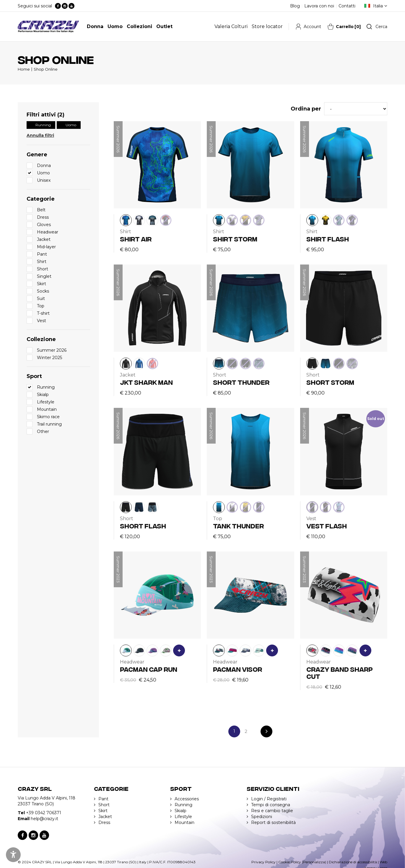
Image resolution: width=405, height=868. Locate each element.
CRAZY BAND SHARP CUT (340, 673)
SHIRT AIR (136, 239)
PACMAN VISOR (238, 669)
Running (43, 125)
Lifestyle (183, 817)
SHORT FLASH (143, 526)
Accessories (187, 799)
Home (24, 69)
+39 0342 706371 (44, 813)
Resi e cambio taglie (272, 811)
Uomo (71, 125)
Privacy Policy (264, 862)
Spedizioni (262, 817)
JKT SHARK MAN (146, 382)
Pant (103, 799)
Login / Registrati (269, 799)
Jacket (105, 817)
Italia (378, 6)
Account (312, 27)
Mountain (184, 822)
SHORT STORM (330, 382)
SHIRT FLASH (328, 239)
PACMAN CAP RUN (149, 669)
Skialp (180, 811)
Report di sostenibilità (273, 822)
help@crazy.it (44, 819)
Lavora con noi (319, 6)
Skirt (103, 811)
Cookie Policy (290, 862)
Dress (104, 822)
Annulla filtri (40, 135)
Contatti (347, 6)
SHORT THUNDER (241, 382)
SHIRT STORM (235, 239)
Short (104, 805)
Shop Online (46, 69)
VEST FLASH (327, 526)
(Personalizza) (314, 862)
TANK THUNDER (238, 526)
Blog (295, 6)
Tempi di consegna (271, 805)
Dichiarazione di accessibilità (353, 862)
